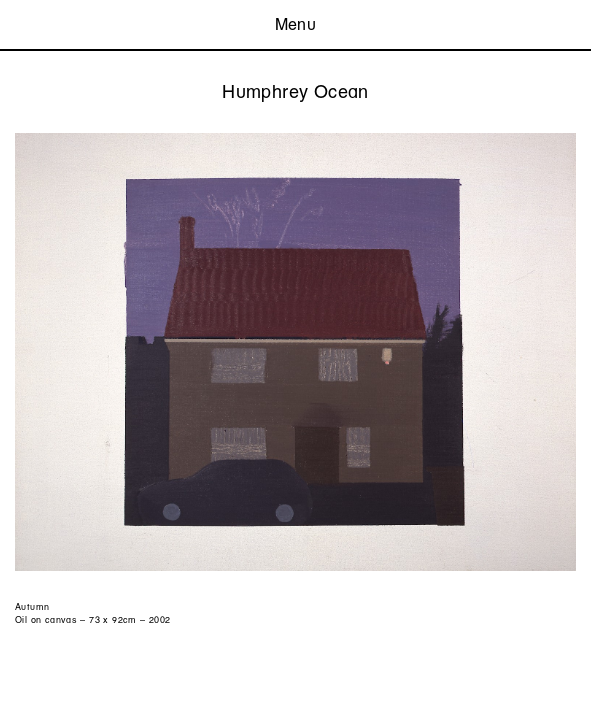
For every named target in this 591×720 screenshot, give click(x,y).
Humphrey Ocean (295, 91)
